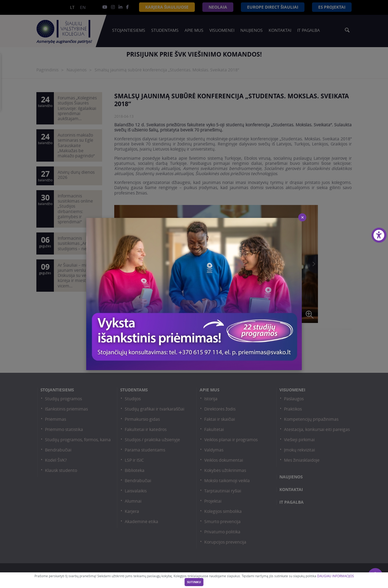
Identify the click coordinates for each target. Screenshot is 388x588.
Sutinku (194, 582)
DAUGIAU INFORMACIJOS (335, 576)
